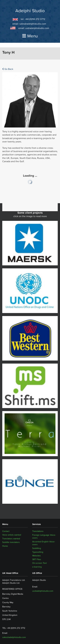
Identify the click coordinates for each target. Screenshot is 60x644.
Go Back (8, 69)
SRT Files (37, 559)
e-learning (37, 567)
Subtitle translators (11, 542)
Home (5, 546)
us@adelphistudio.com (37, 28)
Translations (38, 531)
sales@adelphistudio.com (33, 24)
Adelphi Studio (30, 11)
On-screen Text (39, 563)
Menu (30, 36)
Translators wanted (11, 539)
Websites (37, 556)
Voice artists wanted (12, 535)
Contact (6, 531)
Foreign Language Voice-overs (44, 536)
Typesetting (38, 552)
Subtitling (37, 548)
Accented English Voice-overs (44, 543)
